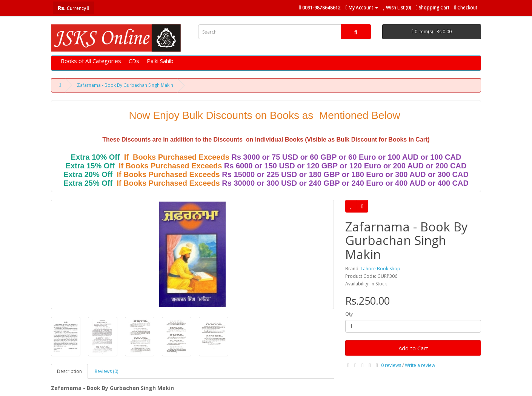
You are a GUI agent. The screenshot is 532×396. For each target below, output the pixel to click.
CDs (134, 61)
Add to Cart (413, 348)
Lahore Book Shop (381, 269)
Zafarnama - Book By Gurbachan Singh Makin (125, 85)
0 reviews (391, 365)
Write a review (420, 365)
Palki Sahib (160, 61)
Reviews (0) (106, 371)
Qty (349, 314)
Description (69, 371)
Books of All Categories (91, 61)
